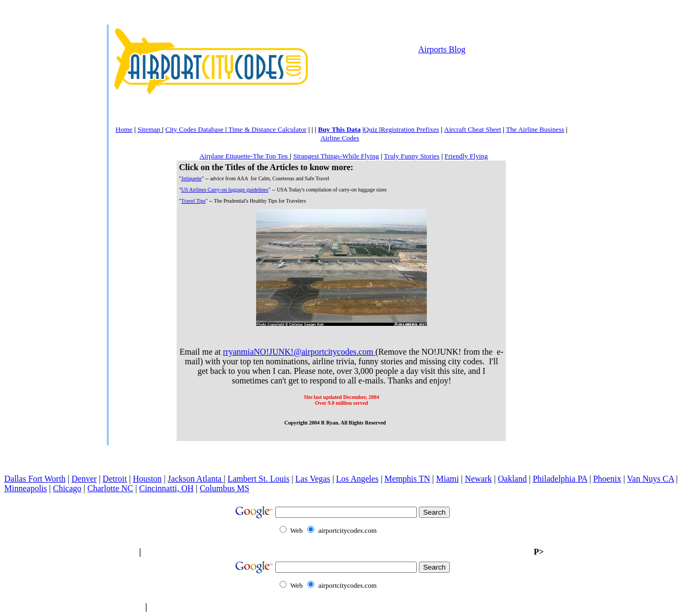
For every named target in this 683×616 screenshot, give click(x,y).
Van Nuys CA (650, 479)
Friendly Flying (466, 156)
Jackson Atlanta (196, 479)
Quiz (372, 129)
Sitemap (150, 129)
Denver (84, 479)
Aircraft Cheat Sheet (472, 129)
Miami (447, 479)
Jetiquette (192, 178)
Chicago (67, 488)
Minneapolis (26, 488)
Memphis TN (407, 479)
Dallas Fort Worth (35, 479)
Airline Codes (340, 138)
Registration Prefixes (410, 129)
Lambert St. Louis (258, 479)
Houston (147, 479)
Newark (478, 479)
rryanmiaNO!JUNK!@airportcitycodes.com (299, 352)
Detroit (114, 479)
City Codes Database (195, 129)
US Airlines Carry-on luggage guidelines (225, 190)
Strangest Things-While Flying (336, 156)
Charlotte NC (110, 488)
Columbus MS (224, 488)
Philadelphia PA (560, 479)
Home (124, 129)
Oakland (512, 479)
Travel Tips (194, 201)
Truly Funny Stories (411, 156)
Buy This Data (339, 129)
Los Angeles (358, 479)
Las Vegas (313, 479)
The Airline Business (535, 129)
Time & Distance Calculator (267, 129)
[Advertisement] (341, 102)
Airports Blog (442, 49)
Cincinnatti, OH (166, 488)
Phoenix (607, 479)
